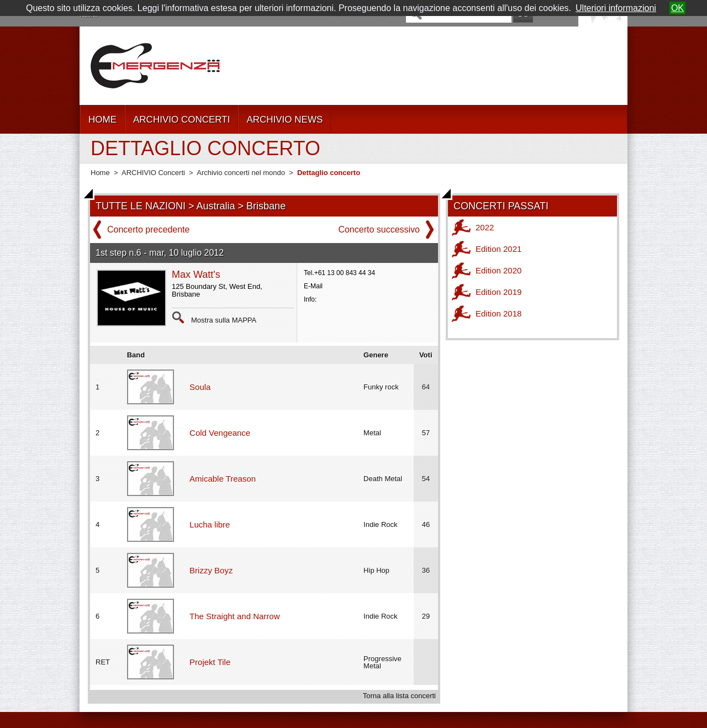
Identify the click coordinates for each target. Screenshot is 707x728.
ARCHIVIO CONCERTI (181, 120)
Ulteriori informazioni (616, 8)
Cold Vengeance (220, 433)
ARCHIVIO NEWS (284, 120)
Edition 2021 (498, 249)
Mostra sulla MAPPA (224, 320)
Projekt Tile (210, 662)
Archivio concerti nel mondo (241, 173)
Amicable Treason (223, 479)
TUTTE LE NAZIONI (141, 206)
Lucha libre (210, 524)
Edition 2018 (498, 313)
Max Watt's (196, 275)
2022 (485, 227)
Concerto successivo (379, 230)
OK (677, 8)
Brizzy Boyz (211, 570)
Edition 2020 (498, 270)
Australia (216, 206)
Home (100, 173)
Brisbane (266, 206)
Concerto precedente (148, 230)
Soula (200, 387)
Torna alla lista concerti (399, 696)
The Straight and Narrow (234, 616)
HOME (102, 120)
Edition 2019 (498, 292)
